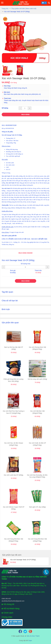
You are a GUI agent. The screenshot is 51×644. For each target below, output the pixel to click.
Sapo (30, 640)
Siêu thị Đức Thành (33, 636)
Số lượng (5, 108)
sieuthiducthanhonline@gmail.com (13, 601)
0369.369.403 (6, 599)
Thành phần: (5, 205)
